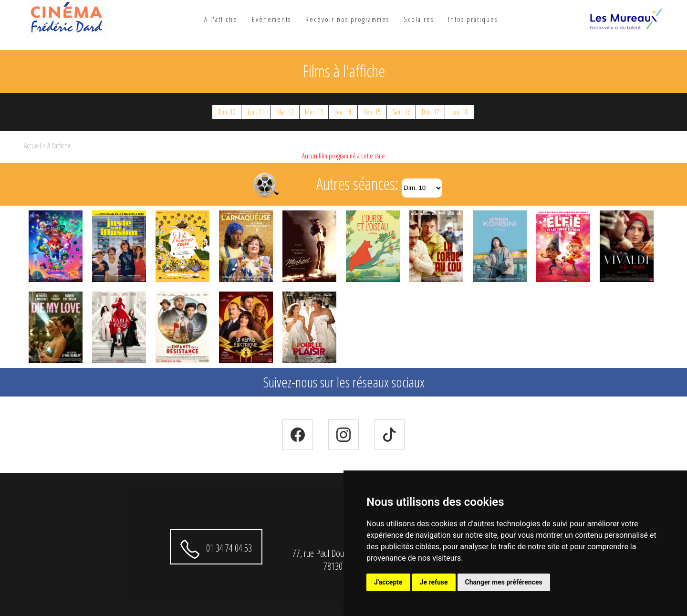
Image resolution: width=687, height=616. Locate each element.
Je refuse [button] (434, 582)
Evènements (271, 19)
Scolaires (419, 19)
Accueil (32, 146)
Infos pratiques (473, 19)
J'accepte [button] (388, 582)
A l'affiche (221, 19)
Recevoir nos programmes (347, 19)
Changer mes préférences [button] (504, 582)
